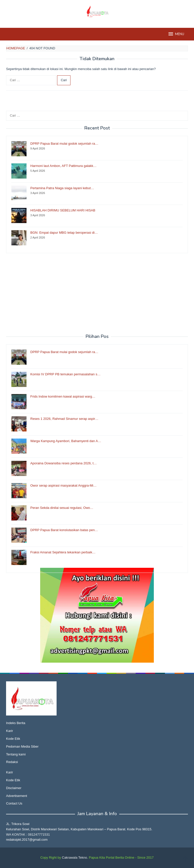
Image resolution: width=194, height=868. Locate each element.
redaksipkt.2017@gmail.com (27, 840)
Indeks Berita (16, 723)
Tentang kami (16, 754)
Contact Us (14, 803)
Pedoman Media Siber (22, 746)
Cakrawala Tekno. (75, 858)
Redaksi (12, 762)
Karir (9, 731)
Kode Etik (13, 739)
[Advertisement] (97, 294)
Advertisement (17, 796)
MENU (176, 34)
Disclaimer (14, 788)
